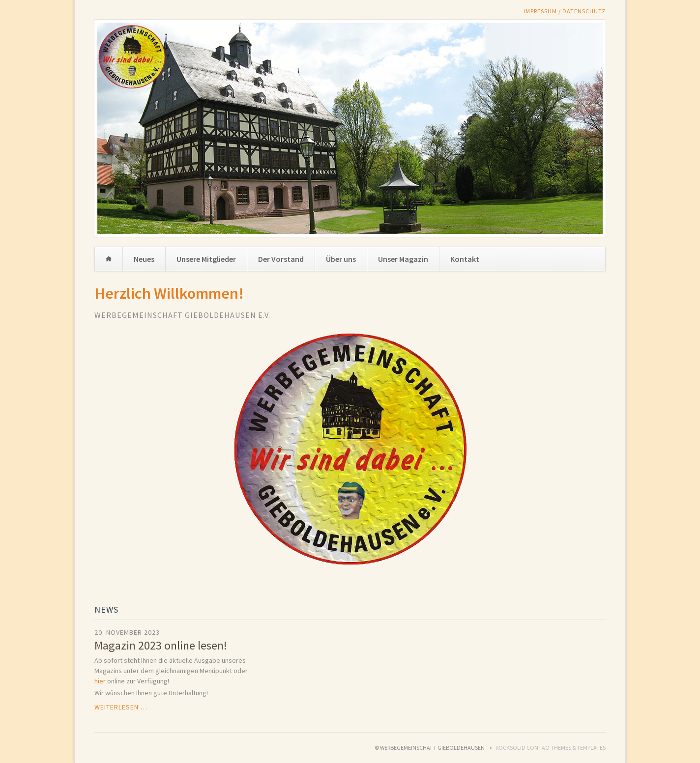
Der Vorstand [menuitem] (281, 259)
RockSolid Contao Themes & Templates (551, 748)
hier (100, 681)
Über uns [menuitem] (341, 259)
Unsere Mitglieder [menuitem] (206, 259)
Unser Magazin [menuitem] (403, 259)
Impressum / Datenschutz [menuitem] (565, 11)
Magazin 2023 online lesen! (161, 645)
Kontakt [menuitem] (465, 259)
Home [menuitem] (109, 259)
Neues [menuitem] (144, 259)
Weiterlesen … (121, 707)
